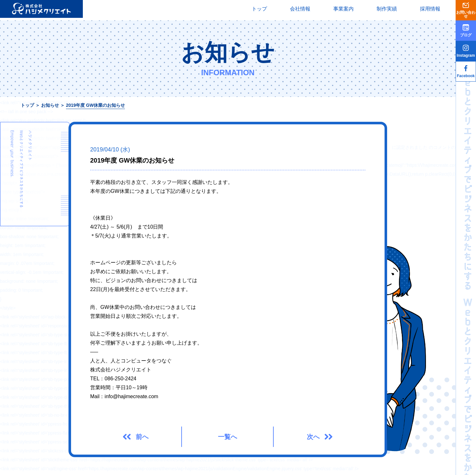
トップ (259, 9)
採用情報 (430, 9)
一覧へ (227, 437)
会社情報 (300, 9)
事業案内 (343, 9)
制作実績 (387, 9)
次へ (313, 437)
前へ (142, 437)
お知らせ (50, 105)
